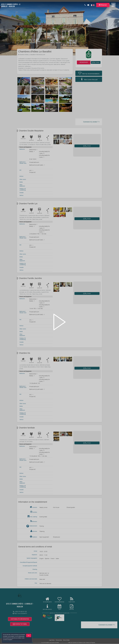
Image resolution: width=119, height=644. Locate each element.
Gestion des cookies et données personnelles (13, 641)
